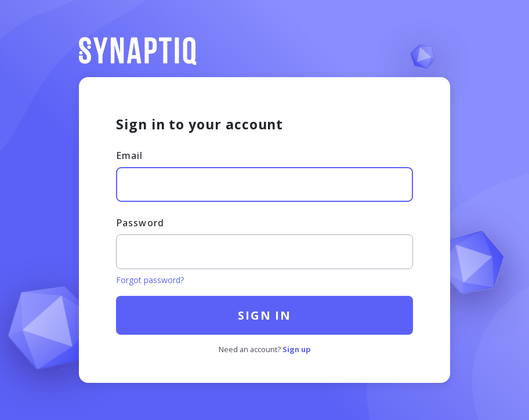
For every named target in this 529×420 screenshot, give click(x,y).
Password (140, 223)
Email (130, 155)
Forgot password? (150, 280)
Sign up (297, 349)
